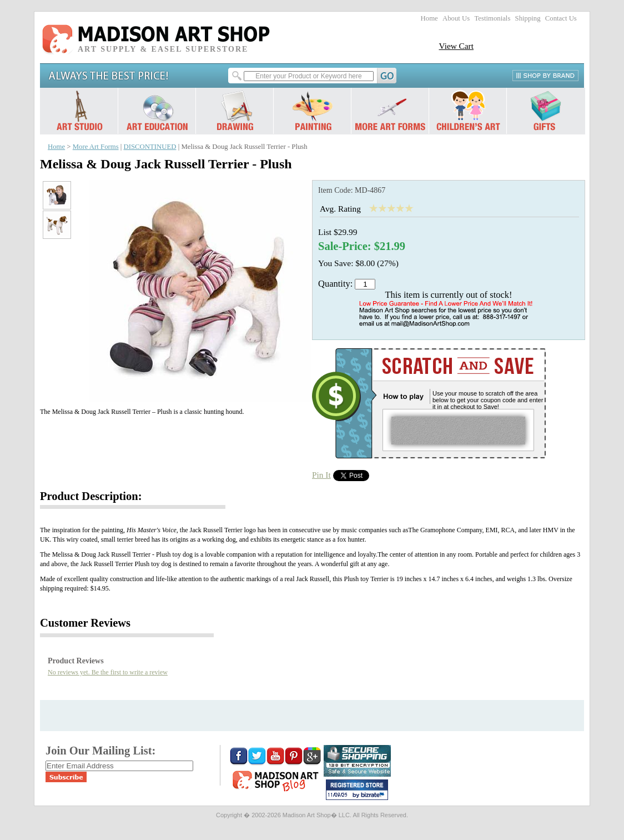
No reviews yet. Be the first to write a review (108, 672)
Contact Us (561, 18)
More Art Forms (96, 147)
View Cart (456, 46)
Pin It (321, 475)
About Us (456, 18)
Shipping (528, 18)
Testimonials (492, 18)
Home (429, 18)
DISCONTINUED (150, 147)
